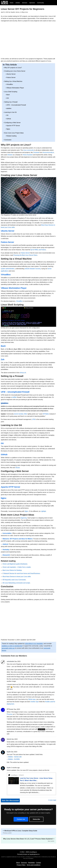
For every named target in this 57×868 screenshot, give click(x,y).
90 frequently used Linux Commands (14, 580)
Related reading (12, 136)
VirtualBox (10, 84)
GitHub (9, 119)
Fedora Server (11, 77)
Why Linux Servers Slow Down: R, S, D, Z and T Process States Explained (29, 840)
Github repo (32, 699)
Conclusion (8, 140)
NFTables (46, 414)
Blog (23, 12)
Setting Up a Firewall (11, 102)
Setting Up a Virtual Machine (13, 81)
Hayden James (15, 12)
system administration (8, 269)
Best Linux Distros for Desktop (12, 570)
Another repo (35, 702)
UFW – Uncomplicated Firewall (16, 105)
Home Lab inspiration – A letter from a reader (17, 567)
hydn (9, 752)
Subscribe (36, 819)
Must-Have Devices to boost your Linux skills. (17, 577)
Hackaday (6, 550)
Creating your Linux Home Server (15, 71)
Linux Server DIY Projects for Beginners (23, 9)
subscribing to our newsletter (34, 644)
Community (40, 3)
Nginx (8, 129)
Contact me (21, 819)
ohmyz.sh (23, 373)
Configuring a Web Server (13, 123)
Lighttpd (43, 511)
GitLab (18, 468)
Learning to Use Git (10, 112)
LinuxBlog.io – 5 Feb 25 (17, 775)
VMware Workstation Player (15, 88)
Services (25, 3)
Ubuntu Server (11, 74)
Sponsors (32, 3)
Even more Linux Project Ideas (14, 133)
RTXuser (10, 709)
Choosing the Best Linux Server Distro (25, 255)
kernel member (19, 414)
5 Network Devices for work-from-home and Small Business (21, 573)
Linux (26, 12)
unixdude (10, 661)
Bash (8, 95)
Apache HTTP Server (13, 126)
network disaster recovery (33, 269)
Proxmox (10, 714)
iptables (9, 108)
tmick (9, 739)
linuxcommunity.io (48, 152)
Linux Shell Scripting (11, 92)
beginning (24, 518)
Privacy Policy (21, 865)
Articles (18, 3)
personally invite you (8, 648)
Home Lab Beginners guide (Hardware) (15, 564)
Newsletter (32, 862)
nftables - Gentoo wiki (15, 757)
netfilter (14, 397)
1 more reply (52, 800)
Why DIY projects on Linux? (13, 68)
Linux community (29, 150)
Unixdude (36, 152)
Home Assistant (28, 155)
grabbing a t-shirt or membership (12, 646)
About (18, 862)
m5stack (10, 155)
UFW (34, 419)
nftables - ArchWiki (14, 759)
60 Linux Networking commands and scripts (16, 583)
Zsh (8, 98)
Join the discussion (10, 800)
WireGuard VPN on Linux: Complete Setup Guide (20, 832)
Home (12, 3)
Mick (26, 414)
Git (7, 115)
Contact (38, 862)
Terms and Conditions (33, 865)
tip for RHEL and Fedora (38, 250)
